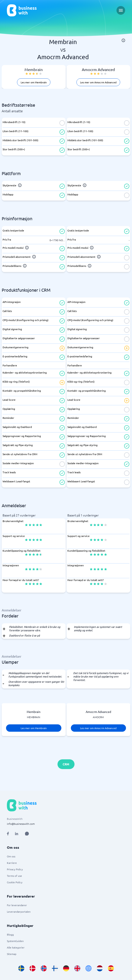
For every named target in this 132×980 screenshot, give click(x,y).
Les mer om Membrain (34, 82)
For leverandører (17, 905)
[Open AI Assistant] (27, 834)
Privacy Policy (15, 869)
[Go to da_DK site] (33, 968)
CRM (66, 764)
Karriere (12, 863)
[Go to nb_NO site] (44, 968)
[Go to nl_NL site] (100, 968)
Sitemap (12, 954)
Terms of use (14, 876)
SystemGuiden (15, 941)
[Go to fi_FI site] (55, 968)
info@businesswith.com (21, 824)
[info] (123, 40)
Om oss (11, 856)
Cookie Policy (15, 882)
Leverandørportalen (19, 912)
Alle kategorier (16, 947)
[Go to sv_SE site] (21, 968)
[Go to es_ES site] (111, 968)
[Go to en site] (89, 968)
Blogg (10, 934)
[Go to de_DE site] (66, 968)
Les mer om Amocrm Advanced (98, 82)
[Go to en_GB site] (77, 968)
